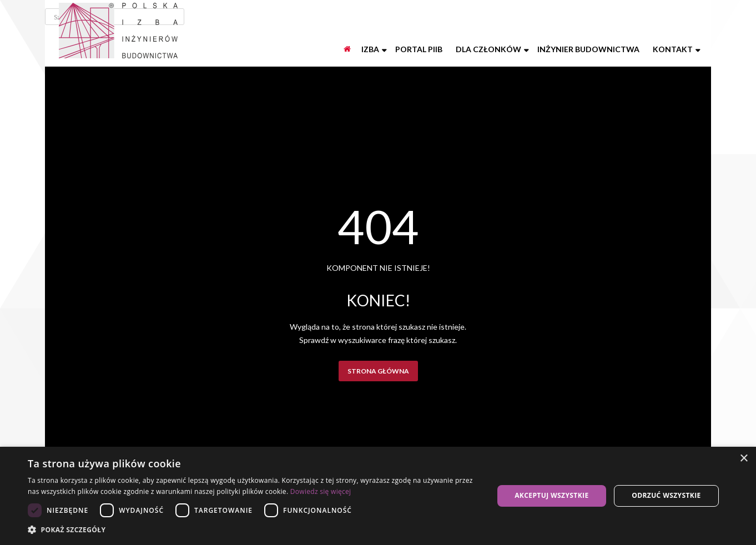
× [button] (744, 459)
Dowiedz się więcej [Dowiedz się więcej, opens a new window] (321, 491)
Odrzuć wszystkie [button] (666, 495)
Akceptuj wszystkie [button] (551, 495)
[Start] (348, 49)
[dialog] (378, 496)
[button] (254, 530)
